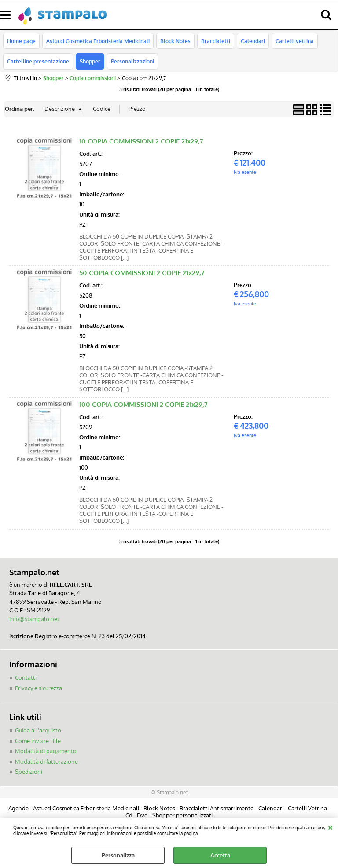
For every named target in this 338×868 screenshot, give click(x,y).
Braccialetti (216, 41)
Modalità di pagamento (46, 751)
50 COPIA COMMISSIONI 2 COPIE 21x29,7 (142, 273)
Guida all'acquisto (38, 730)
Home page (21, 41)
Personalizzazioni (132, 61)
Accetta (220, 855)
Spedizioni (29, 772)
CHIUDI (330, 827)
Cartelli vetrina (295, 41)
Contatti (26, 677)
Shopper (90, 61)
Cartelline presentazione (38, 61)
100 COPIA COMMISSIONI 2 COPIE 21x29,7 (143, 404)
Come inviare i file (38, 741)
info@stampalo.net (34, 619)
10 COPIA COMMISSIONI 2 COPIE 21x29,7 (141, 141)
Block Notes (175, 41)
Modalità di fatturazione (46, 761)
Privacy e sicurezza (39, 688)
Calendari (253, 41)
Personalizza (118, 855)
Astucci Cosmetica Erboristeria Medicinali (98, 41)
